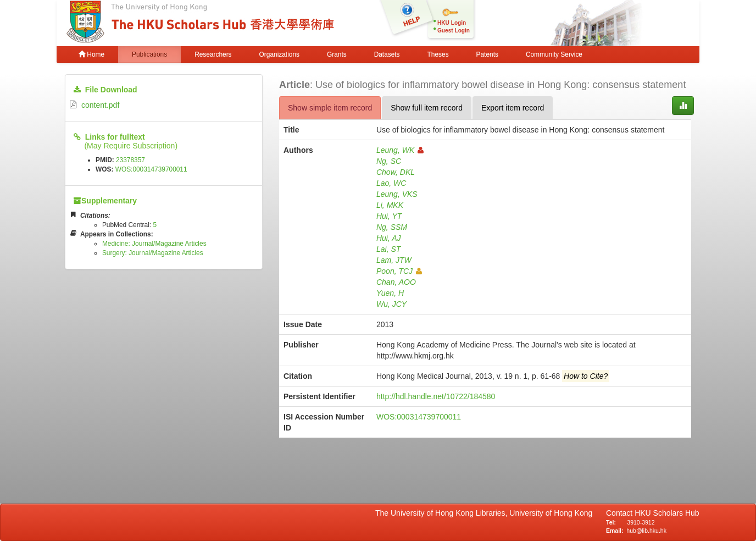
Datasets (387, 54)
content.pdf (100, 105)
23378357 (130, 160)
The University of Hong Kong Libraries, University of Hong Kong (486, 513)
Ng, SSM (392, 227)
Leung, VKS (397, 194)
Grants (337, 54)
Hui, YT (389, 216)
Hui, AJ (389, 238)
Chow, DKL (396, 172)
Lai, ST (388, 249)
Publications (149, 54)
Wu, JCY (391, 304)
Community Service (554, 54)
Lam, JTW (394, 260)
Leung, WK (400, 150)
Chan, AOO (396, 282)
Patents (487, 54)
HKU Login (452, 23)
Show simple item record (330, 108)
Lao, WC (391, 183)
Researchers (213, 54)
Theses (438, 54)
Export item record (513, 108)
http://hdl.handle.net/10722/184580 (436, 396)
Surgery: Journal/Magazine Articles (153, 253)
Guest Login (454, 31)
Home (91, 54)
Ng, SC (389, 161)
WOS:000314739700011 (151, 169)
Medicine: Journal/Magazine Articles (154, 244)
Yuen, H (390, 293)
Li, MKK (390, 205)
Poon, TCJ (399, 271)
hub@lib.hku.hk (646, 531)
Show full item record (427, 108)
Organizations (279, 54)
